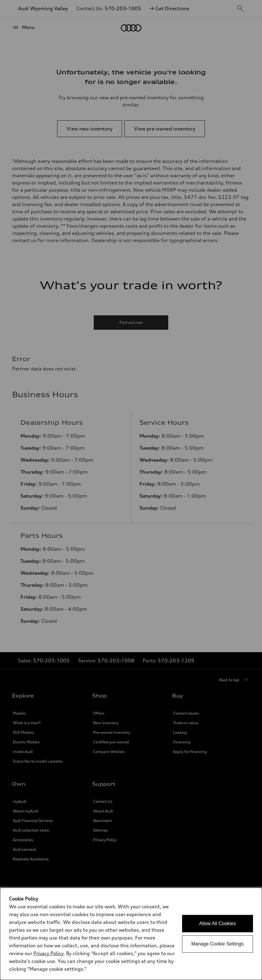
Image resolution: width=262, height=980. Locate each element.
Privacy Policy (48, 953)
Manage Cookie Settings (218, 944)
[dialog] (131, 934)
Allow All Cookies (218, 923)
